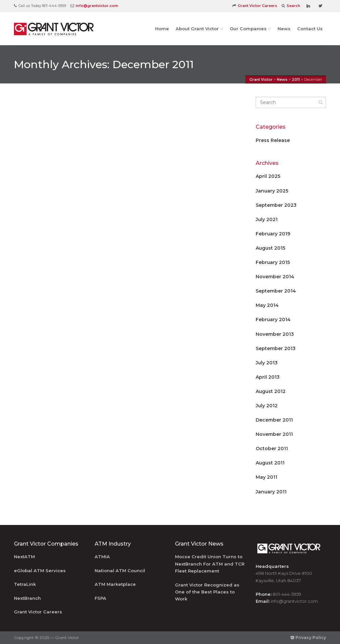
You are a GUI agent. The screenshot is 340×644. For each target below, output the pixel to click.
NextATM (24, 557)
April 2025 (268, 176)
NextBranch (27, 598)
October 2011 (272, 449)
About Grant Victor (197, 29)
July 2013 (267, 363)
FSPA (100, 598)
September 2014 (276, 291)
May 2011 (266, 477)
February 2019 (273, 234)
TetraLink (25, 584)
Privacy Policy (308, 638)
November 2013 (275, 334)
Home (162, 29)
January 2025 (272, 191)
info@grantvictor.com (94, 6)
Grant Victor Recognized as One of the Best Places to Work (207, 592)
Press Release (273, 140)
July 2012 (267, 406)
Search (291, 6)
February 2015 (273, 262)
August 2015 (270, 248)
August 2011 (270, 463)
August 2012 (271, 391)
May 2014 (267, 305)
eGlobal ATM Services (40, 571)
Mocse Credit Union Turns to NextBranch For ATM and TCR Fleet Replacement (210, 564)
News (284, 29)
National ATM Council (120, 571)
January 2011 (271, 492)
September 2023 (276, 205)
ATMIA (102, 557)
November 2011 (274, 434)
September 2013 (276, 348)
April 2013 (268, 377)
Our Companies (248, 29)
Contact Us (310, 29)
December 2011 (274, 420)
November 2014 (275, 277)
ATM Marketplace (115, 584)
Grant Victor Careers (255, 6)
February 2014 (273, 320)
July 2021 (267, 219)
